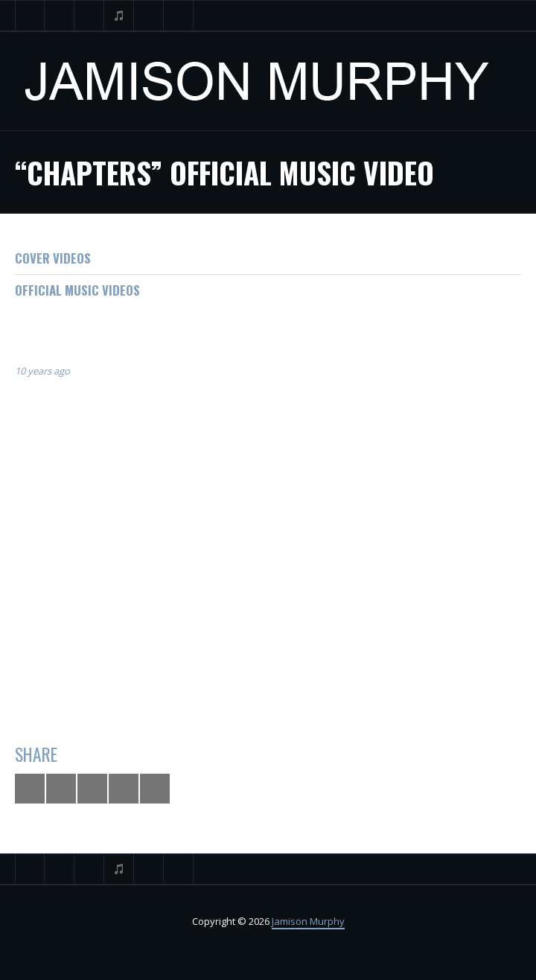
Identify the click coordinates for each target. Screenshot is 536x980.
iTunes (119, 16)
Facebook (60, 16)
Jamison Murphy (308, 921)
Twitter (30, 16)
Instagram (149, 16)
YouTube (89, 16)
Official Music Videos (77, 290)
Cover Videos (53, 258)
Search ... (179, 16)
